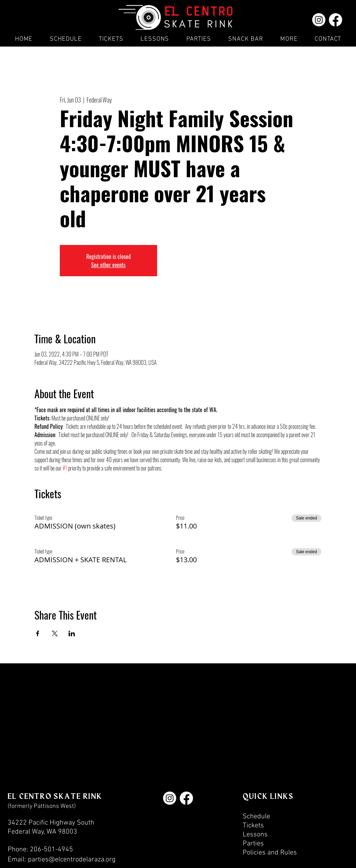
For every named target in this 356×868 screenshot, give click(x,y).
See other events (108, 265)
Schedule (256, 817)
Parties (253, 844)
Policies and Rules (270, 853)
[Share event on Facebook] (38, 633)
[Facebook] (335, 20)
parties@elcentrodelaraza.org (72, 860)
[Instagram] (319, 20)
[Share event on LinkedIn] (72, 633)
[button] (199, 39)
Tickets (253, 826)
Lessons (255, 835)
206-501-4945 (51, 850)
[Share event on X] (55, 633)
